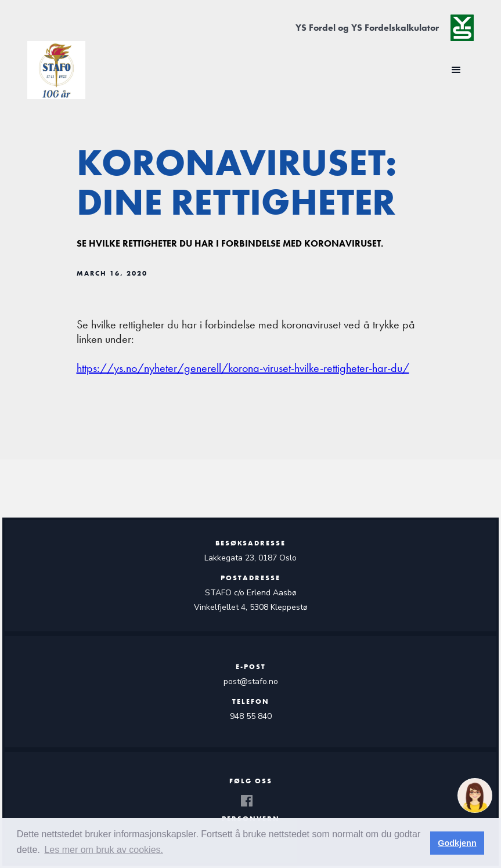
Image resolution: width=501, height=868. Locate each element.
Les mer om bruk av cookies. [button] (104, 850)
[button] (456, 70)
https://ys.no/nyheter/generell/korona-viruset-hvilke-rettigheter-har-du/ (243, 368)
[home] (56, 70)
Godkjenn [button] (457, 843)
